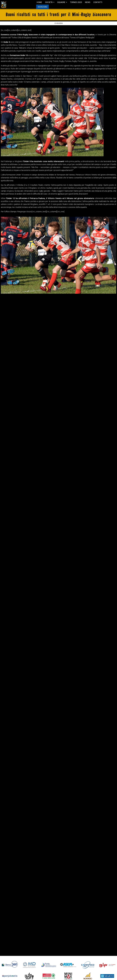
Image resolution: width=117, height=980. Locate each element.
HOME (39, 2)
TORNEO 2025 (76, 2)
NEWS (88, 2)
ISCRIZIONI (42, 7)
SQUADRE (61, 2)
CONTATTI (98, 2)
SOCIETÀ (49, 2)
